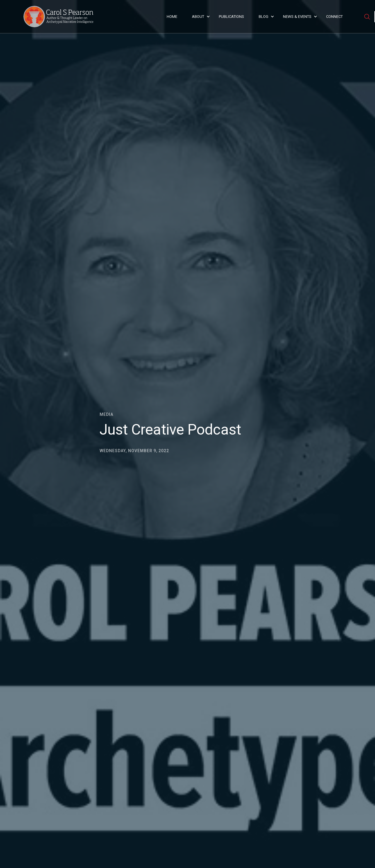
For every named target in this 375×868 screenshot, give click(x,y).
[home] (60, 17)
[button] (200, 17)
